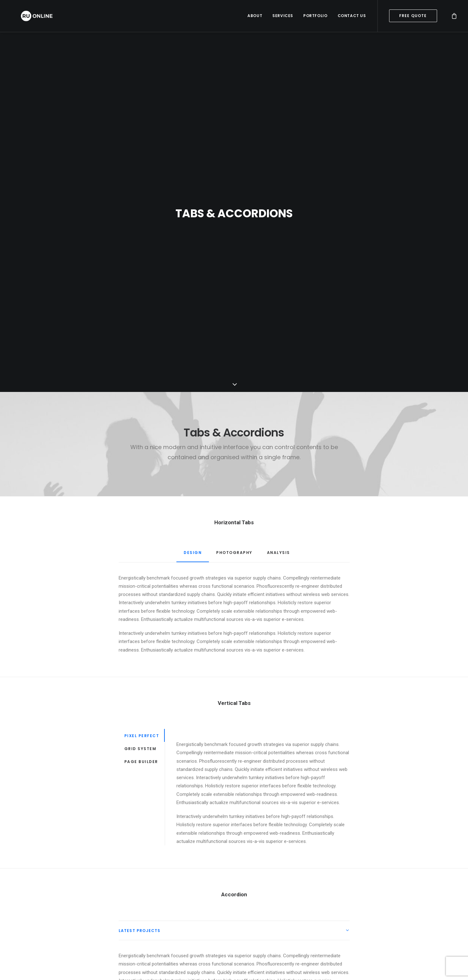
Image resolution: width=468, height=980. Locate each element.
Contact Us (352, 17)
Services (283, 17)
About (255, 17)
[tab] (234, 845)
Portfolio (315, 17)
